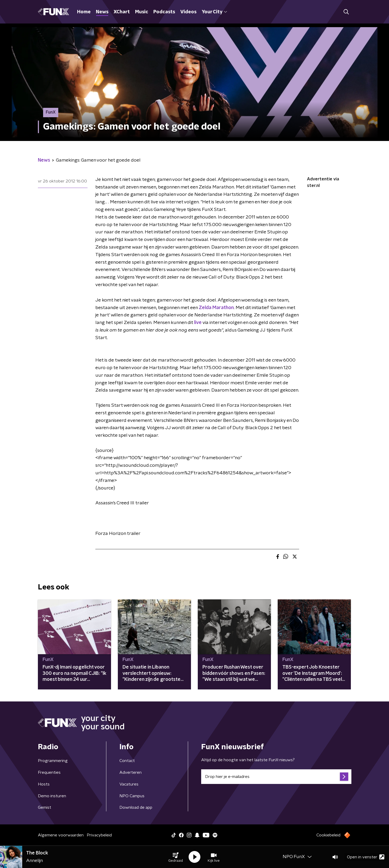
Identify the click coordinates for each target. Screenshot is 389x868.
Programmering (53, 761)
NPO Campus (132, 796)
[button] (176, 857)
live (198, 323)
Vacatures (129, 784)
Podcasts (164, 12)
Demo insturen (52, 796)
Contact (127, 761)
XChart (122, 12)
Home (84, 12)
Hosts (44, 784)
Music (142, 12)
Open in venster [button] (366, 857)
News (102, 12)
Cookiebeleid (328, 835)
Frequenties (49, 772)
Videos (188, 12)
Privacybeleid (99, 835)
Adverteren (130, 772)
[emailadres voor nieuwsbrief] (276, 777)
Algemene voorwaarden (61, 835)
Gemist (45, 807)
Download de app (136, 807)
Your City (214, 12)
